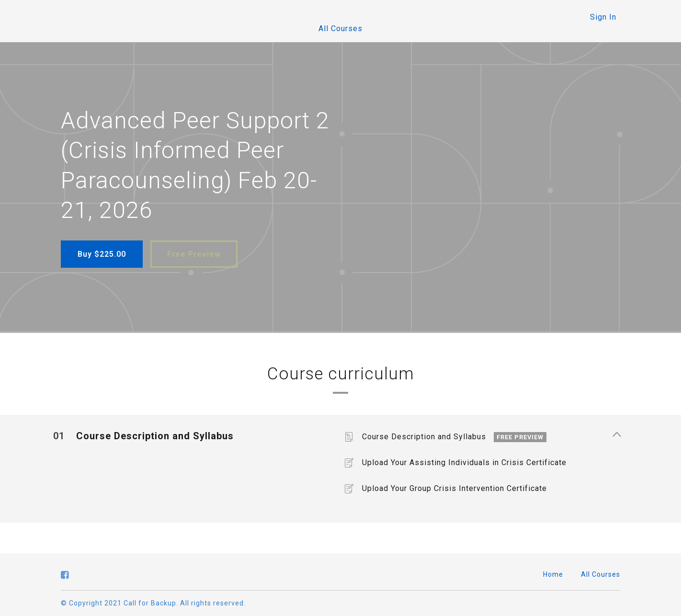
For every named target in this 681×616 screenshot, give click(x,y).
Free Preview (194, 254)
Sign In (603, 17)
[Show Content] (616, 435)
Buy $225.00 (102, 254)
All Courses (340, 29)
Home (553, 574)
